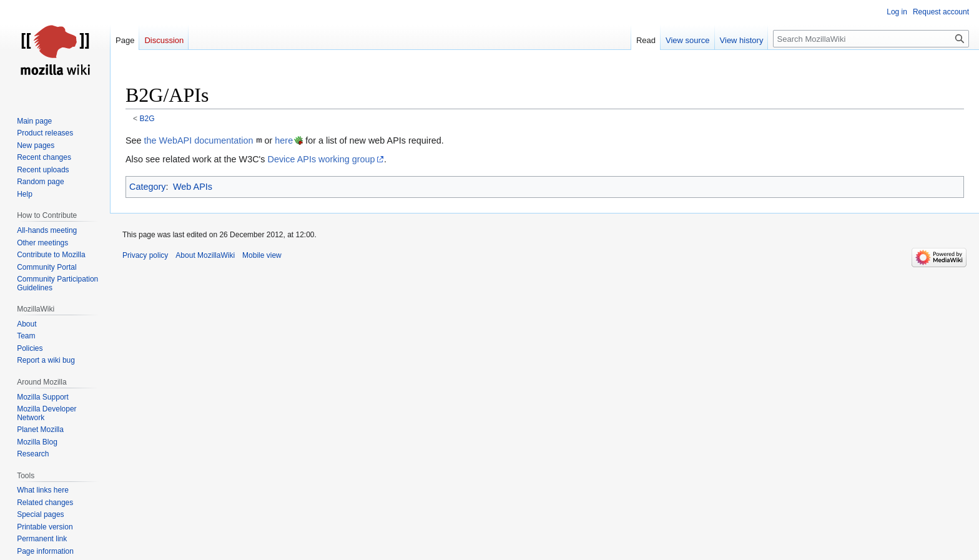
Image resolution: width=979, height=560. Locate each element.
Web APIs (193, 187)
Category (147, 187)
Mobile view (262, 255)
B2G (147, 119)
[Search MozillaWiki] (871, 39)
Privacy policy (145, 255)
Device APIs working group (322, 159)
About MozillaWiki (205, 255)
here (284, 140)
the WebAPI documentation (199, 140)
